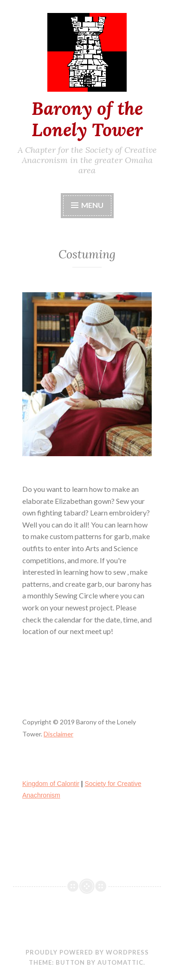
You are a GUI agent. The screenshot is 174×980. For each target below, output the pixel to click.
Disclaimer (58, 734)
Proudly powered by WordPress (87, 952)
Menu (92, 205)
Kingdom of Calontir (51, 784)
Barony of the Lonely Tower (87, 119)
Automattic (120, 962)
